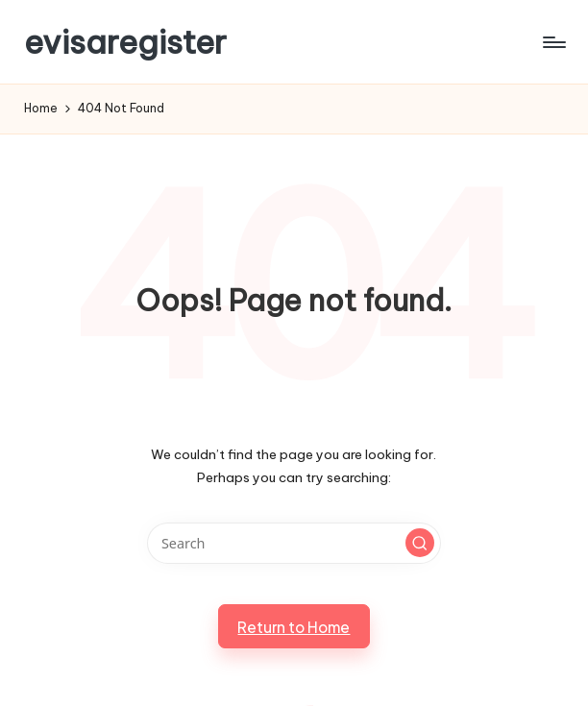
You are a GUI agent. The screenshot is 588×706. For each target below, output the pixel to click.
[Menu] (553, 42)
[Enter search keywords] (294, 543)
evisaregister (125, 42)
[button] (420, 543)
